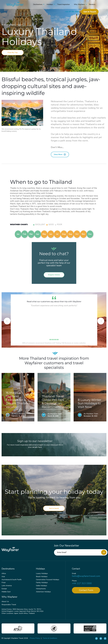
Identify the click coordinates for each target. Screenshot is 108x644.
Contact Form (86, 590)
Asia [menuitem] (3, 577)
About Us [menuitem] (5, 602)
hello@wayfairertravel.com (86, 576)
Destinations (38, 4)
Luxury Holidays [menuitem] (42, 573)
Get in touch (90, 12)
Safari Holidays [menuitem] (42, 586)
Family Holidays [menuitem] (42, 583)
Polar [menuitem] (4, 583)
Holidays (50, 4)
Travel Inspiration (63, 4)
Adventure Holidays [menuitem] (43, 592)
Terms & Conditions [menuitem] (50, 638)
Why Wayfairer (79, 4)
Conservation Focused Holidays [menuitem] (48, 580)
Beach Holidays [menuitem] (42, 577)
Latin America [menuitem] (7, 586)
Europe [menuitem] (4, 589)
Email (74, 574)
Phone (74, 581)
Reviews (92, 4)
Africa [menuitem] (4, 573)
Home (4, 25)
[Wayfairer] (17, 4)
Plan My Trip (13, 53)
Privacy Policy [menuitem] (35, 638)
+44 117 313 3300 (72, 12)
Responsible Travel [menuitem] (9, 605)
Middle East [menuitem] (6, 592)
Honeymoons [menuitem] (41, 589)
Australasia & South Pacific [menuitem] (12, 580)
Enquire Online (54, 275)
